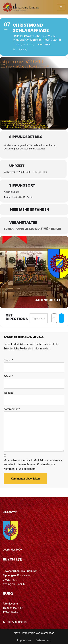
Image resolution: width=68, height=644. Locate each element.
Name (8, 360)
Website (9, 393)
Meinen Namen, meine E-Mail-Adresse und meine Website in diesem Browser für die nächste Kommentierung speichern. (33, 464)
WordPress (48, 633)
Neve (17, 633)
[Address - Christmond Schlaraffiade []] (39, 318)
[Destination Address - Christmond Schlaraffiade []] (54, 318)
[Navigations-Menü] (61, 7)
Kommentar (12, 409)
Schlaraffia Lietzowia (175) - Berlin (32, 229)
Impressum (24, 640)
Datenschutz (43, 640)
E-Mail (8, 376)
